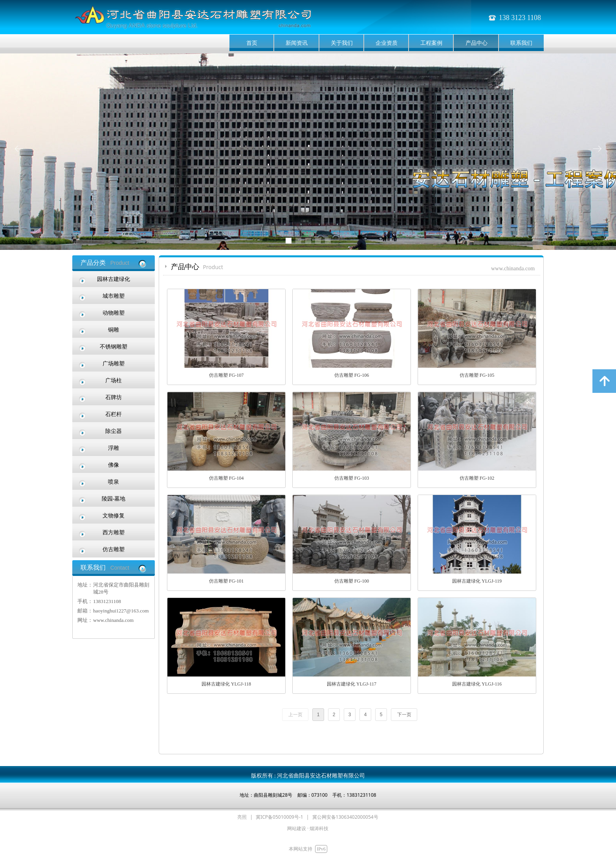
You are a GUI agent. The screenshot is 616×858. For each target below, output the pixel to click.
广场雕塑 (114, 364)
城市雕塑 (114, 296)
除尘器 (114, 431)
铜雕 (114, 330)
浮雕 (114, 448)
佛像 (114, 465)
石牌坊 (114, 397)
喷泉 (114, 482)
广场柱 (114, 380)
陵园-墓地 (114, 499)
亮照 (242, 817)
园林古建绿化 (114, 279)
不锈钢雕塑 (114, 347)
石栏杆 (114, 414)
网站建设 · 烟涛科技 (308, 828)
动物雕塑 (114, 313)
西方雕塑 (114, 533)
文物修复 (114, 516)
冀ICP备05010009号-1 (280, 817)
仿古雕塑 (114, 549)
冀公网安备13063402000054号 (345, 817)
